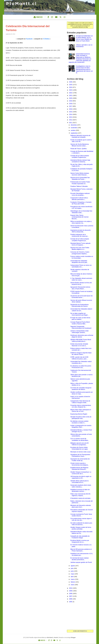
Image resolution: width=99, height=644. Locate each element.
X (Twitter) (46, 39)
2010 (71, 588)
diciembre (74, 125)
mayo (73, 574)
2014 (71, 115)
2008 (71, 594)
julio (72, 568)
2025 (71, 85)
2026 (71, 82)
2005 (71, 602)
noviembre (74, 128)
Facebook (29, 39)
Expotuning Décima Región (79, 414)
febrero (73, 582)
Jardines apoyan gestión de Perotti (81, 562)
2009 (71, 591)
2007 (71, 596)
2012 (71, 120)
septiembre (74, 133)
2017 (71, 106)
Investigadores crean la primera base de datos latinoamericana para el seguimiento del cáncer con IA (84, 70)
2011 (71, 123)
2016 (71, 109)
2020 (71, 98)
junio (72, 571)
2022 (71, 93)
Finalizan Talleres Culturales (79, 186)
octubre (73, 130)
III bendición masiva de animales (80, 498)
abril (72, 577)
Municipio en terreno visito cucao (81, 452)
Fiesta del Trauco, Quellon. (79, 149)
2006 (71, 599)
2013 (71, 117)
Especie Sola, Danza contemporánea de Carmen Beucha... (80, 217)
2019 (71, 101)
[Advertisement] (80, 616)
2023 (71, 90)
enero (73, 585)
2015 (71, 112)
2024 (71, 87)
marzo (73, 579)
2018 (71, 104)
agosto (73, 566)
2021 (71, 96)
